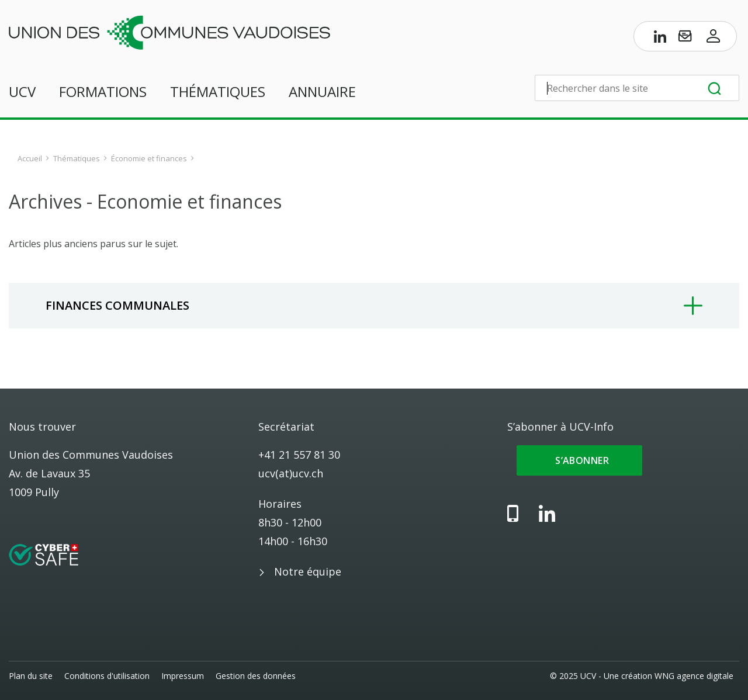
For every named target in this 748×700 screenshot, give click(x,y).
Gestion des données (256, 676)
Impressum (183, 676)
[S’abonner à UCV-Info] (685, 39)
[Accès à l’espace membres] (714, 39)
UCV (22, 91)
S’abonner (579, 460)
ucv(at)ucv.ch (291, 473)
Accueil (30, 158)
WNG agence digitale (694, 676)
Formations (103, 91)
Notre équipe (308, 571)
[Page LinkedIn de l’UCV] (660, 39)
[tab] (374, 306)
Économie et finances (149, 158)
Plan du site (31, 676)
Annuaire (322, 91)
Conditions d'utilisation (107, 676)
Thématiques (218, 91)
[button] (374, 306)
